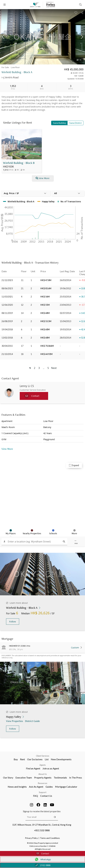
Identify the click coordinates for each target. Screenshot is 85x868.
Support (43, 783)
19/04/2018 (7, 329)
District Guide (33, 711)
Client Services (43, 746)
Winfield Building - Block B (19, 163)
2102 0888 (43, 865)
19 (79, 60)
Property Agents (43, 768)
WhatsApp (43, 859)
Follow (13, 612)
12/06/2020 (7, 305)
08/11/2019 (7, 313)
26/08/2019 (7, 321)
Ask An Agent (36, 777)
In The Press (76, 768)
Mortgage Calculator (66, 777)
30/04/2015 (7, 346)
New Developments (61, 750)
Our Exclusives (35, 750)
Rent (22, 750)
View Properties (15, 711)
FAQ (36, 786)
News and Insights (17, 777)
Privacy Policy (31, 828)
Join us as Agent (51, 759)
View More (43, 178)
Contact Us (46, 786)
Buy (16, 750)
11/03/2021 (7, 297)
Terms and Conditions (50, 828)
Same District (75, 123)
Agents (43, 755)
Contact (42, 853)
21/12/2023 (7, 280)
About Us (43, 764)
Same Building (59, 123)
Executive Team (24, 768)
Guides (49, 777)
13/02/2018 (7, 338)
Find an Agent (33, 759)
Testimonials (60, 768)
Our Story (8, 768)
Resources (43, 774)
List (47, 750)
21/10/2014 (7, 354)
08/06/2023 (7, 288)
